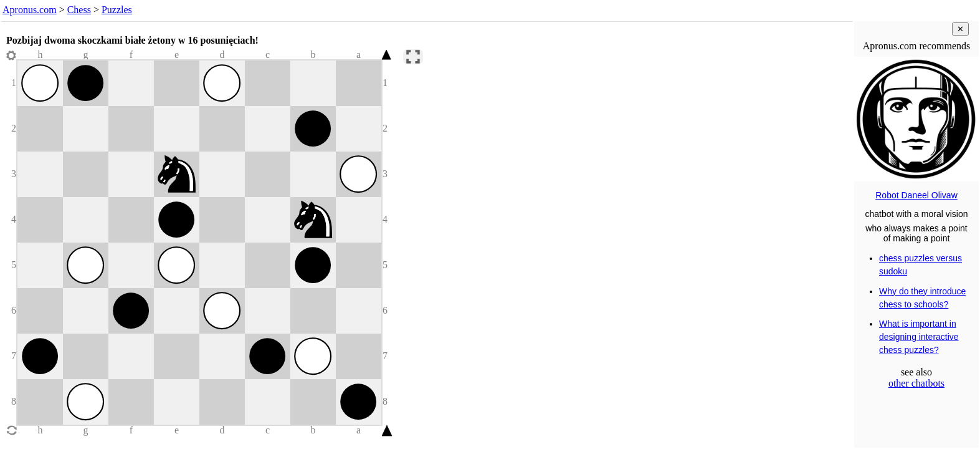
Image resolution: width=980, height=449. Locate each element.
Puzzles (117, 10)
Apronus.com (30, 10)
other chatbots (916, 383)
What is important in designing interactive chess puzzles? (919, 337)
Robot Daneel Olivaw (916, 195)
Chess (79, 10)
